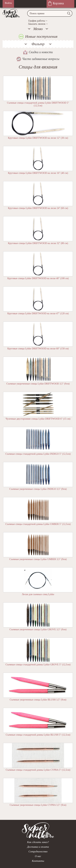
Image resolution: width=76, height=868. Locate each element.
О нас (38, 856)
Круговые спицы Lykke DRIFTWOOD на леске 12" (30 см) (38, 138)
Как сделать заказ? (38, 842)
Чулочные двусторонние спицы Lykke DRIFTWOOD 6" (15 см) (38, 419)
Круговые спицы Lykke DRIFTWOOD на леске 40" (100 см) (38, 278)
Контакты (38, 861)
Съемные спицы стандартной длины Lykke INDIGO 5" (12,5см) (38, 454)
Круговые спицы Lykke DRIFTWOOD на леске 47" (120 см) (38, 313)
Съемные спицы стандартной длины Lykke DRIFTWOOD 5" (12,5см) (38, 104)
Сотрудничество (38, 851)
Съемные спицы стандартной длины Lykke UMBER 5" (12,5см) (38, 524)
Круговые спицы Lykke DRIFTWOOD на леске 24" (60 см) (38, 208)
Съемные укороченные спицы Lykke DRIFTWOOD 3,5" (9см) (38, 384)
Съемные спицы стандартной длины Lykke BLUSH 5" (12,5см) (38, 735)
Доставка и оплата (38, 847)
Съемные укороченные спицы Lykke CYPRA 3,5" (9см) (38, 805)
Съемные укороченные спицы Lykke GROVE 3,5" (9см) (38, 629)
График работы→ (38, 21)
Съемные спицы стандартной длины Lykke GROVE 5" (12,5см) (38, 665)
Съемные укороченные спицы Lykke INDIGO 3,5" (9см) (38, 489)
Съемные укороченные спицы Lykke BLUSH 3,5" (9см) (38, 700)
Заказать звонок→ (38, 24)
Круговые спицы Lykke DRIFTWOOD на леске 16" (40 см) (38, 173)
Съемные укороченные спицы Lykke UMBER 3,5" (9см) (38, 559)
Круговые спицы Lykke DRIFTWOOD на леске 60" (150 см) (38, 349)
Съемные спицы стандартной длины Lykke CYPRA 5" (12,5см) (38, 770)
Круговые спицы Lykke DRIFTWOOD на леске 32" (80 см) (38, 243)
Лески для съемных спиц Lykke (38, 594)
